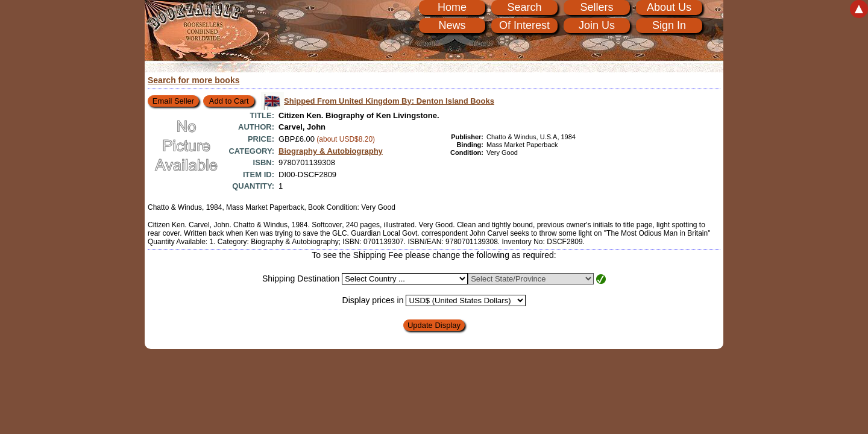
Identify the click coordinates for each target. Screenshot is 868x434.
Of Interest (524, 25)
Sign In (669, 25)
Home (452, 7)
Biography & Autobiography (331, 151)
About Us (669, 7)
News (452, 25)
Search (524, 7)
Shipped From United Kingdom (389, 101)
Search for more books (194, 80)
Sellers (596, 7)
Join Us (597, 25)
